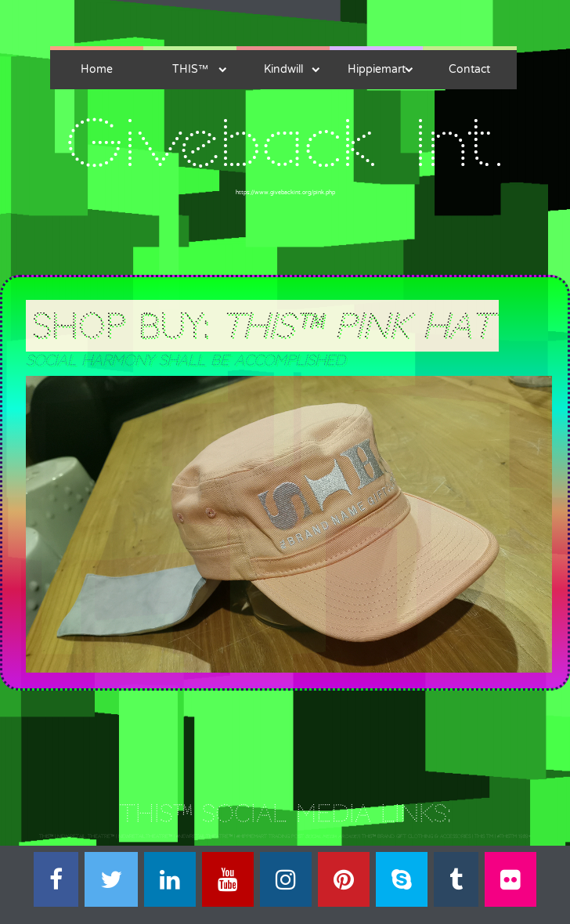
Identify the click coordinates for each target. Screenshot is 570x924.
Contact (469, 69)
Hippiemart (377, 69)
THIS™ (190, 69)
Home (97, 69)
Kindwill (283, 69)
